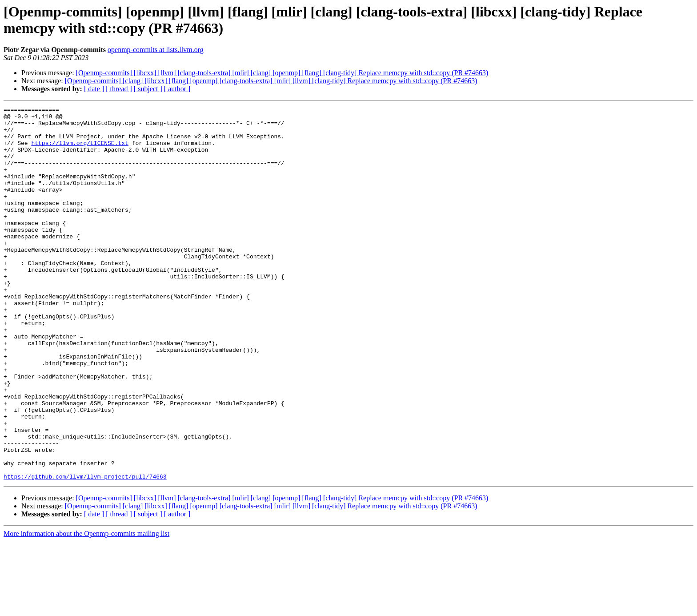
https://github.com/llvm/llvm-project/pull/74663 (85, 551)
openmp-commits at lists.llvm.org (156, 50)
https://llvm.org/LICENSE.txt (80, 151)
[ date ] (94, 89)
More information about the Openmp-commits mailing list (86, 608)
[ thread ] (119, 89)
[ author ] (177, 89)
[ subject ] (148, 89)
